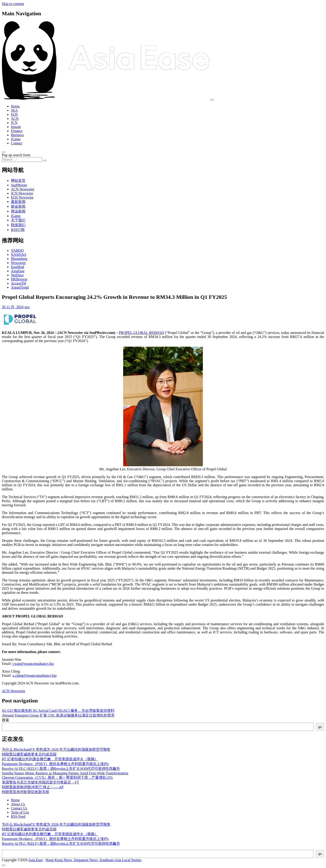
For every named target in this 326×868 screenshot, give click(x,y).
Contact (17, 143)
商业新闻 (18, 211)
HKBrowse (19, 279)
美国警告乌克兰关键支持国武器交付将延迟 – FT (40, 782)
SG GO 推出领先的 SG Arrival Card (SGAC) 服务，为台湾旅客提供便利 (58, 711)
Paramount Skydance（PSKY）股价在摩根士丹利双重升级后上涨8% (55, 764)
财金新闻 (18, 206)
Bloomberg (19, 259)
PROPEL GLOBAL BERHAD (141, 333)
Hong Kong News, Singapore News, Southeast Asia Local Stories (93, 860)
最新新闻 (18, 202)
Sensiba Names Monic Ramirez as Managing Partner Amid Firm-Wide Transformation (65, 773)
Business (17, 135)
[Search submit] (45, 161)
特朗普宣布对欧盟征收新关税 (25, 792)
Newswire (18, 263)
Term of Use (20, 812)
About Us (18, 804)
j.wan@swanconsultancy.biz (33, 664)
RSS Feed (18, 816)
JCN (14, 123)
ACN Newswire (23, 189)
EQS (14, 114)
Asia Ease (36, 860)
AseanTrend (20, 287)
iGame (16, 139)
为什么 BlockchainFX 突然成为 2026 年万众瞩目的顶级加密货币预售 (56, 749)
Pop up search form (16, 155)
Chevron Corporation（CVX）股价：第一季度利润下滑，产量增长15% (57, 777)
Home (15, 106)
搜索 (5, 720)
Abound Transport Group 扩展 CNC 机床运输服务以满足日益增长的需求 (58, 715)
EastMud (18, 267)
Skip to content (13, 4)
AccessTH (19, 283)
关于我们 (18, 220)
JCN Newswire (22, 193)
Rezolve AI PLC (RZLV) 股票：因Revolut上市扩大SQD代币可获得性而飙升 (61, 769)
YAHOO (17, 250)
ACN (15, 119)
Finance (17, 131)
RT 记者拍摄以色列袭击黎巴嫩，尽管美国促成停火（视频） (50, 759)
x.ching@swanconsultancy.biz (35, 675)
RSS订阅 (18, 230)
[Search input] (22, 160)
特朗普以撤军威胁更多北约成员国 (29, 754)
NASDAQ (19, 255)
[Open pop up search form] (4, 152)
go (320, 727)
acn (27, 307)
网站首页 (18, 181)
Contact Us (19, 808)
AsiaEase (18, 271)
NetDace (17, 275)
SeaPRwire (19, 185)
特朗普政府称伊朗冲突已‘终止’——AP (33, 787)
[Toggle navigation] (212, 100)
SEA (14, 110)
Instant (16, 127)
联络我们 (18, 225)
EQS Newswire (22, 197)
